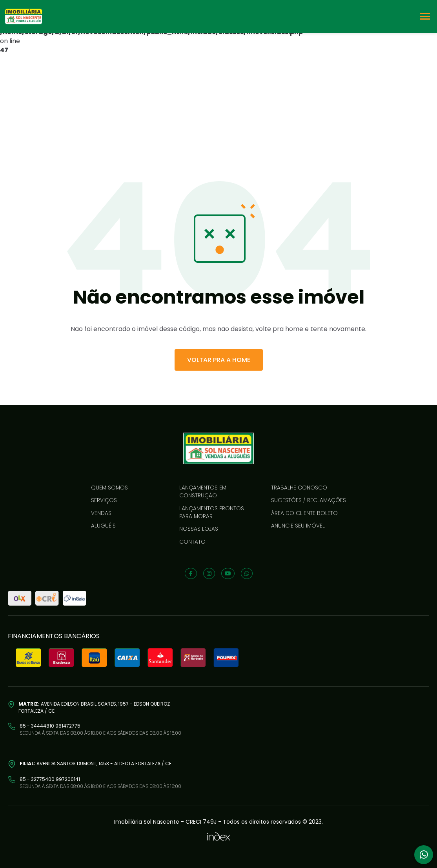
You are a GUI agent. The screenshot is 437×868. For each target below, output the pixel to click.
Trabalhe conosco (299, 488)
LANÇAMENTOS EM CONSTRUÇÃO (203, 491)
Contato (192, 542)
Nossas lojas (199, 529)
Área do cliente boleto (304, 513)
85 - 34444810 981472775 (50, 726)
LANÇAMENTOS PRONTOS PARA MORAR (212, 512)
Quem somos (109, 488)
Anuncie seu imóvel (298, 526)
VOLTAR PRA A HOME (219, 360)
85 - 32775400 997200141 (50, 779)
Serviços (104, 500)
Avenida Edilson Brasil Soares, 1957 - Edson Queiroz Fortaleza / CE (94, 707)
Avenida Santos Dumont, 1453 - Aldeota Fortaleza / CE (96, 763)
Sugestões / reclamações (309, 500)
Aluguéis (103, 526)
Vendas (101, 513)
